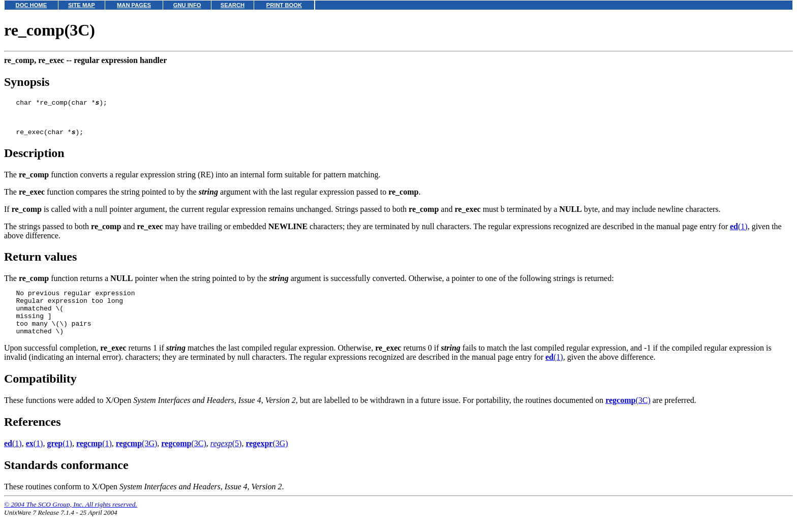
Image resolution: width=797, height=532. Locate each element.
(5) (226, 459)
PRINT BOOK (284, 5)
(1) (739, 232)
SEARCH (233, 5)
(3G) (136, 459)
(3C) (628, 415)
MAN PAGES (134, 5)
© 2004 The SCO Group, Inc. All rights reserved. (71, 520)
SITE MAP (82, 5)
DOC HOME (32, 5)
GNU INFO (187, 5)
